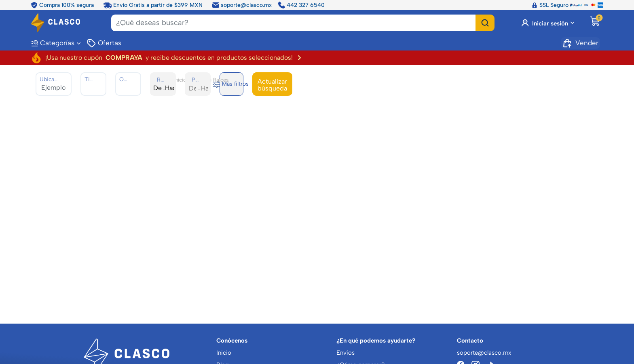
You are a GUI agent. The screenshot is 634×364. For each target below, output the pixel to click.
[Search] (294, 23)
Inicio (180, 80)
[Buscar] (485, 23)
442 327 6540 (301, 5)
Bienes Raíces (212, 80)
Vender (580, 43)
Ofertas (104, 43)
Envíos (346, 353)
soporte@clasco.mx (242, 5)
